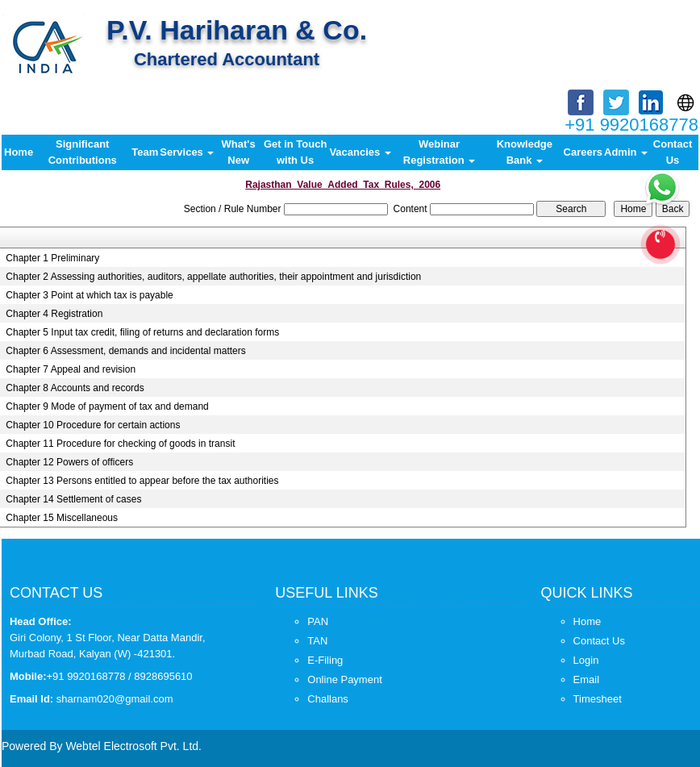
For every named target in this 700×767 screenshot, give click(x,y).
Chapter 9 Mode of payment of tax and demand (107, 406)
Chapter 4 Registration (54, 314)
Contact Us (673, 152)
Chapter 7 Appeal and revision (71, 369)
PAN (318, 621)
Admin (626, 152)
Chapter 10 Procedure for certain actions (93, 425)
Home (19, 152)
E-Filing (325, 660)
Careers (583, 152)
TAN (317, 641)
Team (145, 152)
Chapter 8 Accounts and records (75, 388)
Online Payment (345, 679)
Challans (328, 699)
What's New (239, 152)
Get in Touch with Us (295, 152)
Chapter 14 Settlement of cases (73, 499)
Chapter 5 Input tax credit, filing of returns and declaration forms (142, 332)
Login (586, 660)
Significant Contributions (83, 152)
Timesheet (598, 699)
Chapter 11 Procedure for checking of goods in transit (120, 444)
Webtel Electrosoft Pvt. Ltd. (133, 746)
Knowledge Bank (525, 152)
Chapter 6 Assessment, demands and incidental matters (126, 351)
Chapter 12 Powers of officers (69, 462)
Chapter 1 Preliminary (52, 258)
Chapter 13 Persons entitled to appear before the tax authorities (142, 481)
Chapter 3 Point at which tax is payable (89, 295)
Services (187, 152)
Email (587, 679)
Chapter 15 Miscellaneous (62, 518)
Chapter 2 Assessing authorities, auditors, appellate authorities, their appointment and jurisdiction (213, 277)
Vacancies (360, 152)
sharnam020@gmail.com (115, 699)
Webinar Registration (439, 152)
